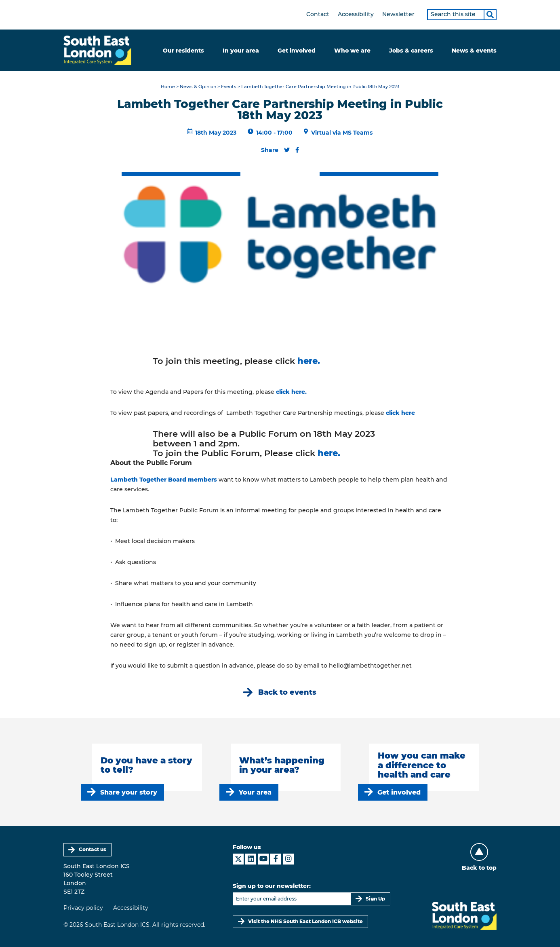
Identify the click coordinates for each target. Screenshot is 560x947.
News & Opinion (198, 87)
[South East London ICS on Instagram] (288, 859)
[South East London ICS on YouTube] (263, 859)
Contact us (93, 849)
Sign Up (375, 899)
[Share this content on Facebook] (297, 150)
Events (229, 87)
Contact (318, 14)
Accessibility (356, 14)
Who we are (352, 51)
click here (400, 413)
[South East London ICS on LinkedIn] (251, 859)
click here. (291, 392)
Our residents (183, 51)
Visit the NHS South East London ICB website (305, 921)
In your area (241, 51)
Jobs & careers (411, 51)
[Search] (490, 15)
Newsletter (398, 14)
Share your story (129, 792)
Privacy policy (83, 908)
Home (168, 87)
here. (309, 361)
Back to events (287, 692)
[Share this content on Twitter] (287, 150)
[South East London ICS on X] (238, 859)
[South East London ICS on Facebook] (276, 859)
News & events (474, 51)
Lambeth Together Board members (164, 480)
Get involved (297, 51)
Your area (255, 792)
